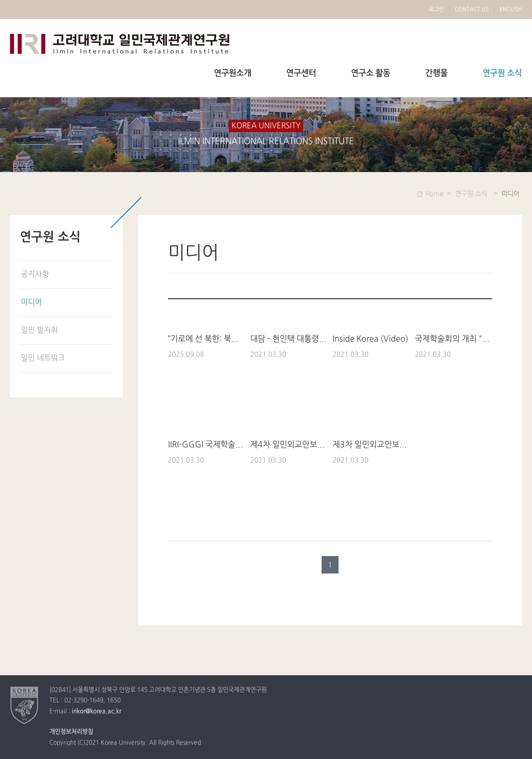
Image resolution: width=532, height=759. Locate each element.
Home (434, 194)
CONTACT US (472, 9)
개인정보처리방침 (71, 732)
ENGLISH (511, 9)
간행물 (437, 73)
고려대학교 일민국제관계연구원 (120, 44)
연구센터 (301, 73)
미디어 (31, 302)
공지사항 (35, 275)
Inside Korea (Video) (370, 339)
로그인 (436, 9)
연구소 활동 (371, 73)
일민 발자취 (39, 330)
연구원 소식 (502, 73)
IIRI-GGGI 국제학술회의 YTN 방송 (227, 445)
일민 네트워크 (43, 358)
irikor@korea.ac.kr (96, 712)
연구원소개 (233, 73)
